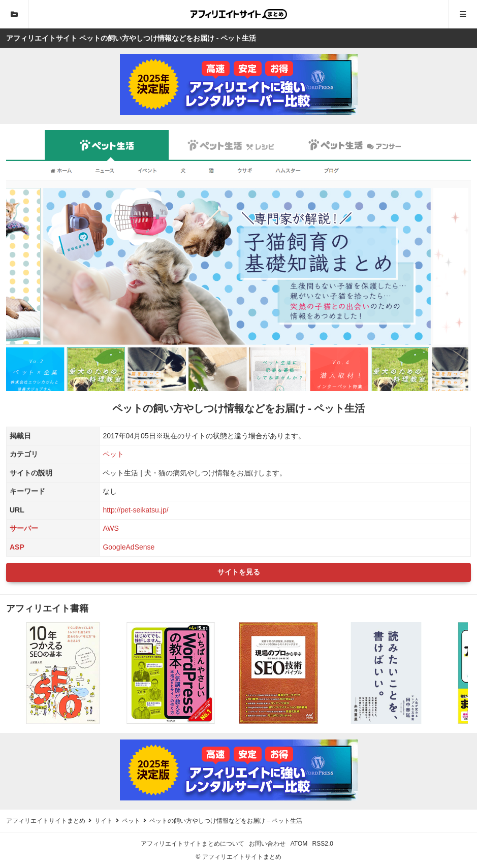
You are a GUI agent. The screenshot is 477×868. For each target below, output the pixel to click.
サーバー (24, 528)
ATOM (299, 844)
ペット (113, 454)
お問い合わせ (267, 844)
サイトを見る (239, 572)
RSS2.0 (323, 844)
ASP (17, 547)
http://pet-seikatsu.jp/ (135, 510)
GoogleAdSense (129, 547)
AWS (110, 528)
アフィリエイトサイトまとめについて (193, 844)
